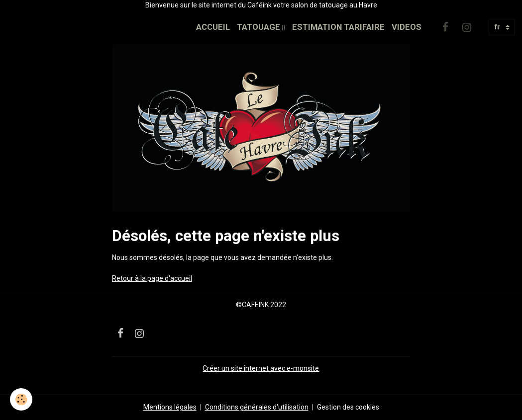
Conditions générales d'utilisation (257, 407)
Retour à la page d (140, 278)
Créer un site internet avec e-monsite (261, 368)
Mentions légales (170, 407)
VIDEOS (407, 27)
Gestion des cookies (348, 407)
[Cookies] (21, 399)
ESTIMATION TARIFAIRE (338, 27)
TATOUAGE (260, 27)
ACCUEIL (213, 27)
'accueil (180, 278)
